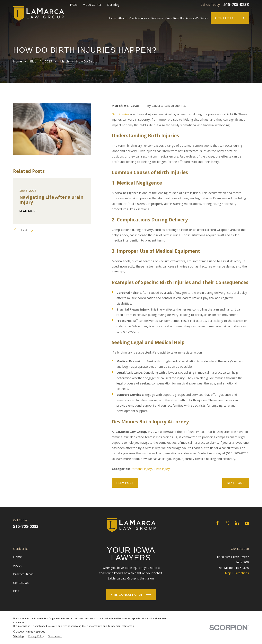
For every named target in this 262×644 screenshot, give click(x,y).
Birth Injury (162, 469)
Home (18, 557)
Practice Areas (23, 574)
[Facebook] (217, 523)
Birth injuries (121, 114)
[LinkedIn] (237, 523)
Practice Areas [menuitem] (139, 18)
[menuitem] (18, 636)
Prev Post (125, 483)
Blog (16, 591)
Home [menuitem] (112, 18)
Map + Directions (237, 573)
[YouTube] (247, 523)
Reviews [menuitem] (157, 18)
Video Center (92, 5)
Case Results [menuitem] (175, 18)
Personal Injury (141, 469)
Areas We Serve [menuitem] (197, 18)
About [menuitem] (123, 18)
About (17, 565)
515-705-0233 (236, 5)
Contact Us (230, 18)
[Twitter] (227, 523)
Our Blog (113, 5)
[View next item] (32, 230)
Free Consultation (131, 595)
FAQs (74, 5)
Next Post (236, 483)
